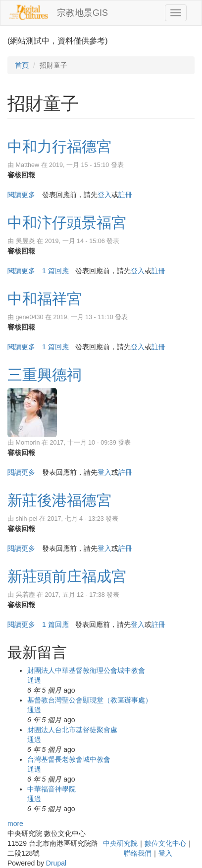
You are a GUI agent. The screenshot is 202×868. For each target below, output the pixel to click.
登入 (104, 195)
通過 (34, 680)
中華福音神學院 (51, 789)
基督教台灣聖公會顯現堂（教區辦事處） (90, 700)
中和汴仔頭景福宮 (67, 223)
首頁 (22, 65)
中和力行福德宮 (59, 146)
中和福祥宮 (45, 299)
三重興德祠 (45, 375)
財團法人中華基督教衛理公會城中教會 (86, 670)
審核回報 (21, 175)
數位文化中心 (165, 843)
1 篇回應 (55, 271)
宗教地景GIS (82, 13)
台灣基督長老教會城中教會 (69, 759)
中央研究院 (120, 843)
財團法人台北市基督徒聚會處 (72, 730)
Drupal (56, 863)
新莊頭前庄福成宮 (67, 576)
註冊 (125, 195)
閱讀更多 (21, 195)
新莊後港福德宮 (59, 500)
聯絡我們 (138, 853)
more (15, 824)
